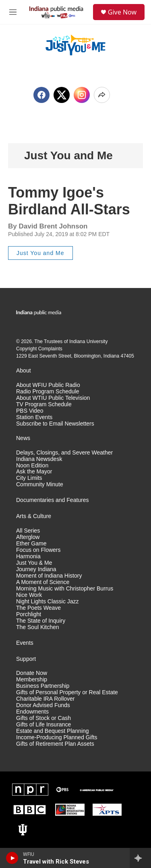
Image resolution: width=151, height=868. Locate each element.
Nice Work (29, 595)
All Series (28, 531)
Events (25, 643)
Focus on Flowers (38, 550)
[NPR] (30, 790)
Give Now (122, 12)
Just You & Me (34, 563)
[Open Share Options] (102, 95)
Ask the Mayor (34, 472)
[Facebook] (41, 95)
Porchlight (29, 614)
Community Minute (40, 484)
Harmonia (28, 556)
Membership (32, 680)
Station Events (34, 417)
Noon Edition (32, 466)
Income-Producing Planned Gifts (57, 737)
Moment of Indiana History (49, 576)
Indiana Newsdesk (39, 459)
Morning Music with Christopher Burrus (65, 589)
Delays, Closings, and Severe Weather (64, 453)
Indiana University (88, 341)
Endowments (32, 712)
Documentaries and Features (53, 500)
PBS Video (30, 411)
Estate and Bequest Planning (53, 731)
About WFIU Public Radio (48, 385)
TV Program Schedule (44, 404)
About (24, 371)
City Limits (29, 478)
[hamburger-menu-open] (13, 12)
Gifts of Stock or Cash (43, 718)
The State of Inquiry (41, 621)
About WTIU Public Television (53, 398)
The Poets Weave (38, 608)
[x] (62, 95)
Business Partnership (43, 686)
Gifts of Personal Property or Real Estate (67, 692)
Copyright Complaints (39, 349)
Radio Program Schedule (48, 392)
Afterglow (28, 537)
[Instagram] (82, 95)
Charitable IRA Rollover (46, 699)
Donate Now (32, 673)
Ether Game (31, 544)
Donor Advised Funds (43, 705)
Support (26, 659)
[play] (12, 858)
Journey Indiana (36, 569)
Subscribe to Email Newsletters (55, 424)
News (23, 438)
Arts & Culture (34, 516)
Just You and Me (68, 155)
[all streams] (140, 858)
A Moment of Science (43, 582)
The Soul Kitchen (38, 627)
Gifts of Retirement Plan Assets (55, 744)
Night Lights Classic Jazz (48, 602)
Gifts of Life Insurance (43, 725)
